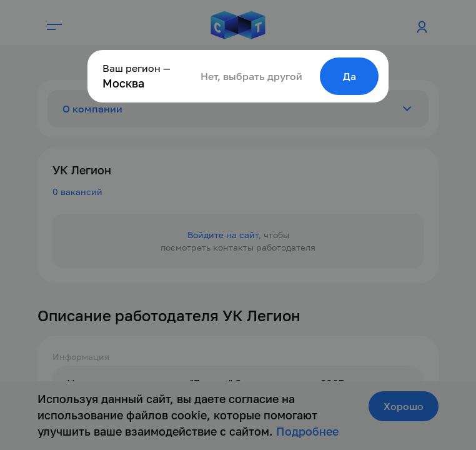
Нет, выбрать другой (251, 76)
